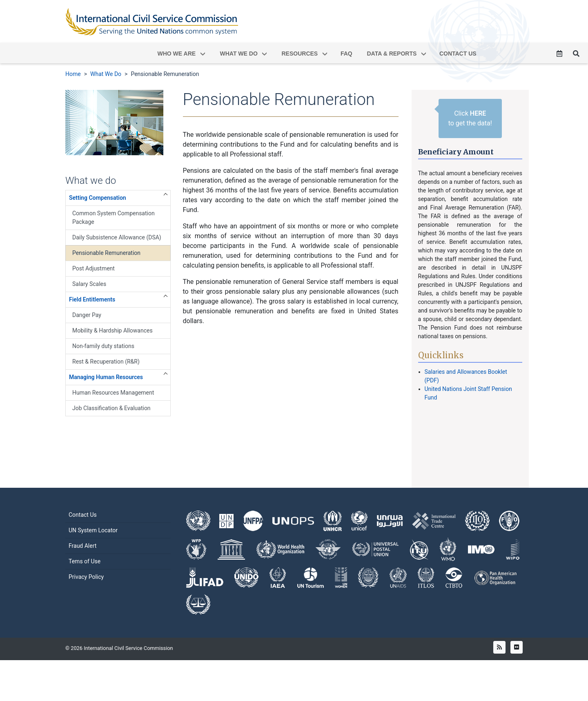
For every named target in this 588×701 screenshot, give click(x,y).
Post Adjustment (94, 268)
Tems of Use (85, 582)
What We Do (106, 74)
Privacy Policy (86, 597)
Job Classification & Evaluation (111, 408)
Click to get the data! (470, 118)
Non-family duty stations (103, 346)
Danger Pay (87, 315)
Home (73, 74)
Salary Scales (89, 284)
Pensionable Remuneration (165, 74)
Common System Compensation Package (114, 218)
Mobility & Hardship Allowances (112, 330)
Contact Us (83, 535)
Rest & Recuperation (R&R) (106, 362)
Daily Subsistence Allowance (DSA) (117, 237)
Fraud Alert (82, 566)
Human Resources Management (113, 393)
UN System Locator (93, 551)
